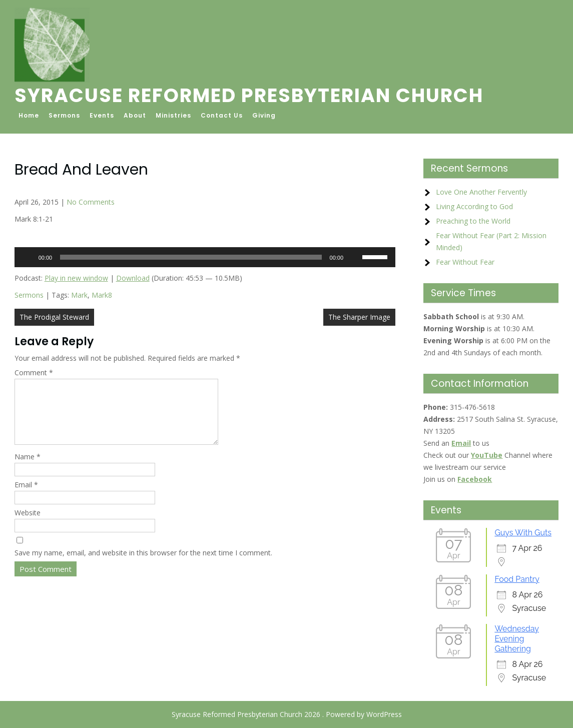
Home (29, 115)
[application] (205, 257)
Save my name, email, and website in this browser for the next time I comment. (143, 565)
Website (28, 525)
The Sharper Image (359, 317)
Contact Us (222, 115)
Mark (79, 295)
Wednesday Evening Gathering (517, 639)
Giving (264, 115)
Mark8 (102, 295)
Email (26, 497)
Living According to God (474, 206)
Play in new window (76, 278)
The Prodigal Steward (54, 317)
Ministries (173, 115)
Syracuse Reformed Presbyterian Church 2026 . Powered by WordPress (287, 714)
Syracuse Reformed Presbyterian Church (249, 95)
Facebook (475, 479)
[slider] (191, 257)
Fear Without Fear (465, 262)
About (135, 115)
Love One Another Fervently (481, 192)
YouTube (487, 455)
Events (102, 115)
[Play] (28, 257)
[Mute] (354, 257)
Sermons (64, 115)
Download (133, 278)
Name (28, 469)
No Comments (91, 202)
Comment (34, 373)
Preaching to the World (473, 221)
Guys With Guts (523, 533)
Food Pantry (517, 579)
